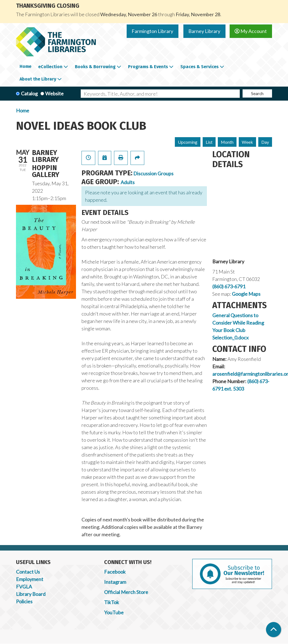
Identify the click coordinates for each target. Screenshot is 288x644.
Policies (24, 601)
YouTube (114, 612)
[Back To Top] (274, 630)
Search (257, 93)
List (209, 142)
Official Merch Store (126, 592)
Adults (128, 182)
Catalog (29, 93)
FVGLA (24, 587)
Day (265, 142)
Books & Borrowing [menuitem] (95, 67)
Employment (30, 579)
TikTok (112, 602)
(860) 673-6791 (229, 286)
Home (23, 110)
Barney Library (204, 31)
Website (54, 93)
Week (247, 142)
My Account (251, 31)
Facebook (115, 572)
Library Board (31, 594)
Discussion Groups (153, 173)
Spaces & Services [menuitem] (199, 67)
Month (227, 142)
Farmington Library (152, 31)
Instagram (115, 582)
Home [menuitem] (25, 66)
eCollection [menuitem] (50, 67)
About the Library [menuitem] (38, 79)
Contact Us (28, 572)
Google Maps (246, 294)
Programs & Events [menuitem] (148, 67)
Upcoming (188, 142)
